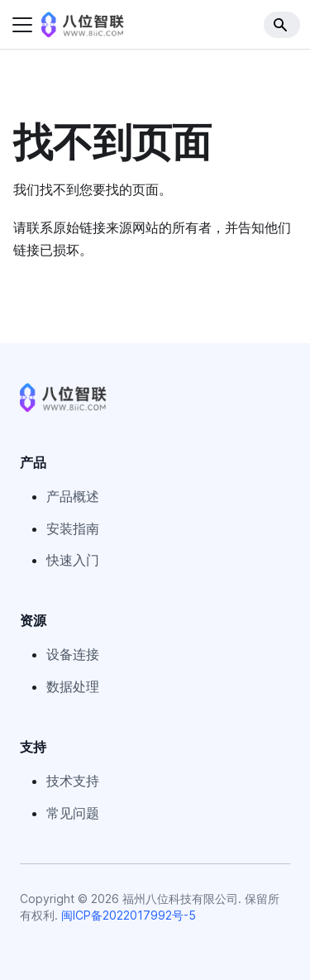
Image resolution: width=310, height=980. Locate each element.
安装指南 (73, 528)
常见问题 (73, 813)
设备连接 (73, 654)
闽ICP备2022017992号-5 (129, 915)
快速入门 (73, 560)
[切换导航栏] (22, 25)
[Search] (282, 25)
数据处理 (73, 686)
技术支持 (73, 781)
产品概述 (73, 496)
